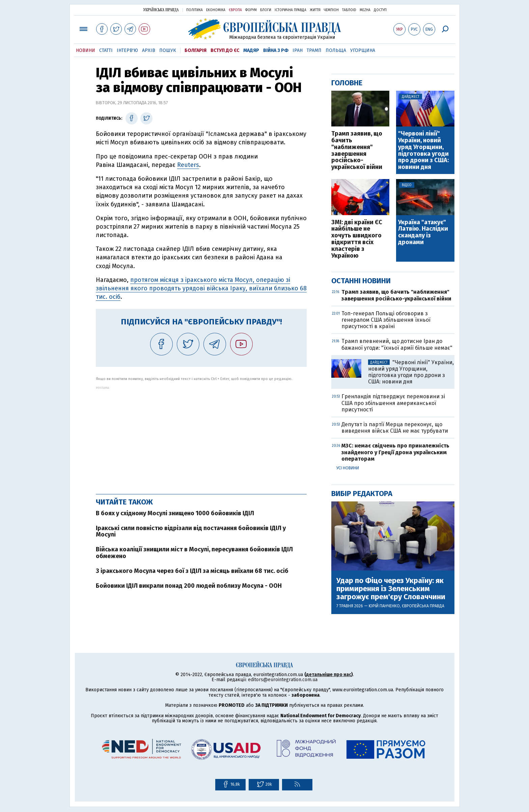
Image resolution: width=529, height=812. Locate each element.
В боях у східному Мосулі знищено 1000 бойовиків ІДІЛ (175, 513)
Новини (86, 50)
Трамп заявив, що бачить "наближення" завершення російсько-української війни (357, 151)
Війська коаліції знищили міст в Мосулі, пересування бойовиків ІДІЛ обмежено (194, 553)
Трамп (314, 50)
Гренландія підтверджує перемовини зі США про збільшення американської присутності (393, 403)
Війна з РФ (276, 50)
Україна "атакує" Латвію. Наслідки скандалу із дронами (423, 233)
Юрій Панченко (384, 606)
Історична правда (290, 10)
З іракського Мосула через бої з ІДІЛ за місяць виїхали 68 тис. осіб (192, 571)
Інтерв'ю (127, 50)
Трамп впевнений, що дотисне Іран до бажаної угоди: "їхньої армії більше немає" (397, 344)
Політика (194, 10)
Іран (298, 50)
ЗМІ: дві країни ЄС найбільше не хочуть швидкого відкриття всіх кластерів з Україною (357, 239)
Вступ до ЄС (225, 50)
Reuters (188, 165)
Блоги (266, 10)
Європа (235, 10)
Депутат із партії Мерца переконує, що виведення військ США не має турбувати (395, 428)
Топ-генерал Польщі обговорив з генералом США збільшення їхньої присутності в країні (386, 320)
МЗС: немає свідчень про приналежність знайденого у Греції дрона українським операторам (395, 452)
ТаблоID (349, 10)
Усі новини (348, 468)
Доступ (380, 10)
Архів (149, 50)
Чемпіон (331, 10)
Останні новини (361, 281)
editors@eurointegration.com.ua (283, 680)
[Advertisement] (201, 437)
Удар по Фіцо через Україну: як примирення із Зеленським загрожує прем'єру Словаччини (391, 589)
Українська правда (161, 10)
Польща (336, 50)
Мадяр (251, 50)
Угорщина (363, 50)
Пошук (168, 50)
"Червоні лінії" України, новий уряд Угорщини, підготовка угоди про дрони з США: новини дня (423, 151)
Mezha (365, 10)
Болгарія (196, 50)
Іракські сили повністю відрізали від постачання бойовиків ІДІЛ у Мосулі (191, 531)
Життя (315, 10)
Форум (251, 10)
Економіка (216, 10)
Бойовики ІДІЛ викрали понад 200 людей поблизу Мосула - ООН (189, 586)
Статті (106, 50)
